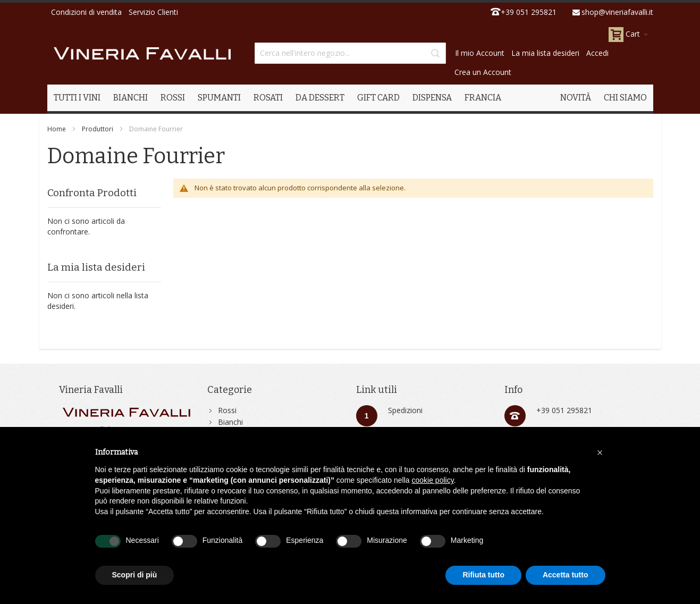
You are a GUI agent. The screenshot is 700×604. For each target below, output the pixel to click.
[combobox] (350, 53)
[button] (600, 452)
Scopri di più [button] (135, 575)
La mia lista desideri (545, 53)
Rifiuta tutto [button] (483, 575)
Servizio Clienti (153, 12)
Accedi (597, 53)
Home (57, 129)
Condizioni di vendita (86, 12)
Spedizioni (405, 410)
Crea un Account (483, 72)
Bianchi (230, 422)
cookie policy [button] (432, 480)
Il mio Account (480, 53)
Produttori (98, 129)
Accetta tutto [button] (566, 575)
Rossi (227, 410)
